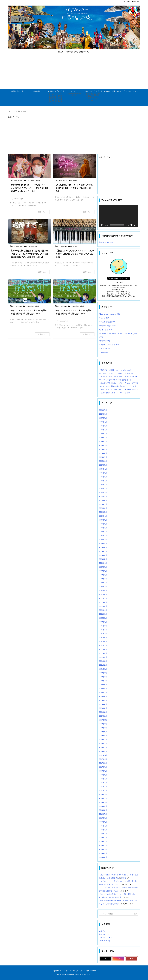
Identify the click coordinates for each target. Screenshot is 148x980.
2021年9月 (103, 638)
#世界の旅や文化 (32, 246)
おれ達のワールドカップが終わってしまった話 (116, 373)
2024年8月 (103, 500)
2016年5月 (103, 822)
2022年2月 (103, 618)
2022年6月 (103, 602)
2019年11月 (103, 724)
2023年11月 (103, 536)
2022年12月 (103, 579)
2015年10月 (103, 849)
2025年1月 (103, 481)
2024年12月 (103, 485)
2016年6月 (103, 818)
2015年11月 (103, 845)
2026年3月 (103, 426)
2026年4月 (103, 422)
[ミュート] (131, 225)
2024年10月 (103, 492)
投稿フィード (104, 934)
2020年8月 (103, 689)
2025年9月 (103, 449)
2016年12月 (103, 794)
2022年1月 (103, 622)
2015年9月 (103, 853)
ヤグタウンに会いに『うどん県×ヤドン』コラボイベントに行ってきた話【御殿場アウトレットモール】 (29, 188)
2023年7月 (103, 551)
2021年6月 (103, 649)
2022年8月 (103, 594)
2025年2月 (103, 477)
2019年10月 (103, 728)
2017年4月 (103, 779)
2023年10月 (103, 539)
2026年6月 (103, 414)
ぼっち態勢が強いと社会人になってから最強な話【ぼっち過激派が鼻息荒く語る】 (74, 188)
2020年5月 (103, 700)
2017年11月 (103, 759)
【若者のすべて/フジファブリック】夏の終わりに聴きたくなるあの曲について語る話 (75, 254)
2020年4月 (103, 704)
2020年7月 (103, 692)
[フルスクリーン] (135, 225)
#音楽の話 (74, 246)
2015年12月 (103, 841)
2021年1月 (103, 669)
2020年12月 (103, 673)
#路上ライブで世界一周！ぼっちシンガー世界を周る (118, 335)
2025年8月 (103, 453)
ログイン (102, 931)
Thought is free (86, 974)
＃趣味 (38, 181)
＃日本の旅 (30, 181)
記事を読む (42, 212)
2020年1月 (103, 716)
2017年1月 (103, 790)
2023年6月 (103, 555)
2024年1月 (103, 528)
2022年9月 (103, 590)
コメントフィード (106, 938)
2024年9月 (103, 496)
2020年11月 (103, 677)
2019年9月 (103, 732)
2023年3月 (103, 567)
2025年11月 (103, 441)
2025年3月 (103, 473)
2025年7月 (103, 457)
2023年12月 (103, 532)
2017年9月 (103, 763)
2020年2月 (103, 712)
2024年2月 (103, 524)
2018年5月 (103, 747)
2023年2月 (103, 571)
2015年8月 (103, 857)
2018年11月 (103, 743)
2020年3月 (103, 708)
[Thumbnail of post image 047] (75, 166)
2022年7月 (103, 598)
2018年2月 (103, 751)
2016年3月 (103, 830)
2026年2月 (103, 430)
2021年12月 (103, 626)
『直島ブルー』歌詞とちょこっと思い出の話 (115, 370)
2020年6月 (103, 696)
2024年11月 (103, 489)
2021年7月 (103, 645)
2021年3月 (103, 661)
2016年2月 (103, 834)
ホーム (13, 111)
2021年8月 (103, 641)
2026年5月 (103, 418)
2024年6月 (103, 508)
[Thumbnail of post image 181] (75, 231)
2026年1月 (103, 434)
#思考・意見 (106, 330)
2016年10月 (103, 802)
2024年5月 (103, 512)
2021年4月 (103, 657)
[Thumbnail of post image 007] (30, 166)
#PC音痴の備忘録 (107, 322)
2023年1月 (103, 575)
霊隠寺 (124, 878)
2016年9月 (103, 806)
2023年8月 (103, 547)
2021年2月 (103, 665)
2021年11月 (103, 630)
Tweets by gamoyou (106, 242)
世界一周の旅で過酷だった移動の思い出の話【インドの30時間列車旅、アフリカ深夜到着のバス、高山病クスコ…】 (29, 254)
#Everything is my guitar (109, 314)
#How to (74, 181)
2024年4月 (103, 516)
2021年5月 (103, 653)
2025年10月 (103, 445)
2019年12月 (103, 720)
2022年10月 (103, 587)
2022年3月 (103, 614)
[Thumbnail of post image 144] (30, 231)
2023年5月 (103, 559)
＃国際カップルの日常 (109, 345)
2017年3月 (103, 783)
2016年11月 (103, 798)
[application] (119, 216)
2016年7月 (103, 814)
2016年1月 (103, 838)
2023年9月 (103, 543)
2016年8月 (103, 810)
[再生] (102, 225)
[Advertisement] (74, 72)
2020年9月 (103, 685)
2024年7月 (103, 504)
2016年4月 (103, 826)
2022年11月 (103, 583)
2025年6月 (103, 461)
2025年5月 (103, 465)
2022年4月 (103, 610)
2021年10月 (103, 634)
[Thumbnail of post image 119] (75, 291)
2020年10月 (103, 681)
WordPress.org (104, 941)
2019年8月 (103, 736)
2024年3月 (103, 520)
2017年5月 (103, 775)
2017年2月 (103, 787)
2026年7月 (103, 410)
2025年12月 (103, 438)
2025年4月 (103, 469)
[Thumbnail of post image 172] (30, 291)
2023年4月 (103, 563)
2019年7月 (103, 739)
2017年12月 (103, 755)
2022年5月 (103, 606)
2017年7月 (103, 767)
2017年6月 (103, 771)
